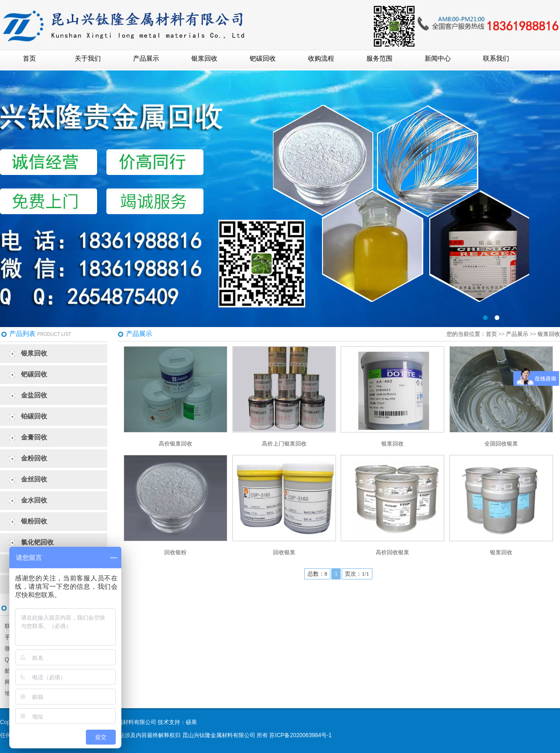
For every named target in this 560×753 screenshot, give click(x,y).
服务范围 (379, 59)
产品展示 (146, 59)
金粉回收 (34, 458)
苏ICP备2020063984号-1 (300, 735)
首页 (29, 59)
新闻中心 (438, 59)
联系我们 (496, 59)
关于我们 (88, 59)
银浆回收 (204, 59)
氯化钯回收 (37, 542)
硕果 (191, 722)
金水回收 (34, 500)
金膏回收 (34, 437)
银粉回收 (34, 521)
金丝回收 (34, 479)
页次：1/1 (357, 574)
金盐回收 (34, 395)
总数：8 (317, 574)
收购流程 (321, 59)
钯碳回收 (263, 59)
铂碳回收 (34, 416)
